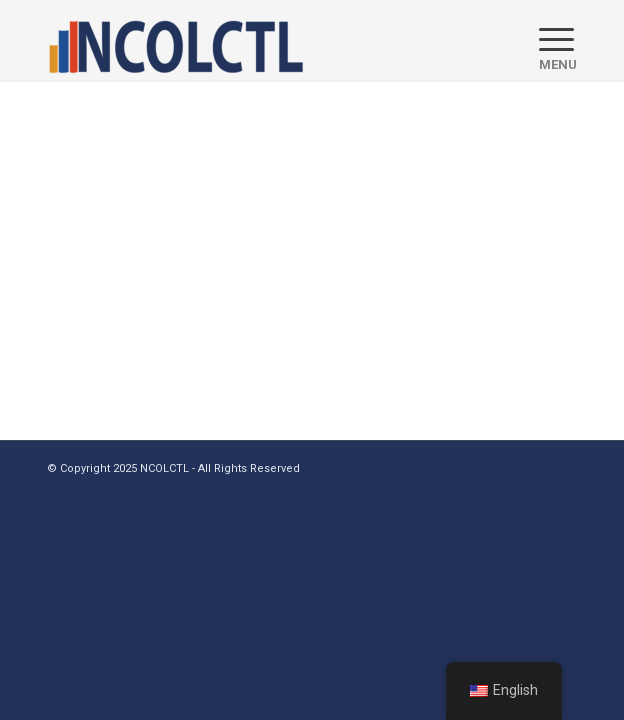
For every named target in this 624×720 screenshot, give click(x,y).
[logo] (259, 40)
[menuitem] (548, 40)
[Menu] (548, 40)
